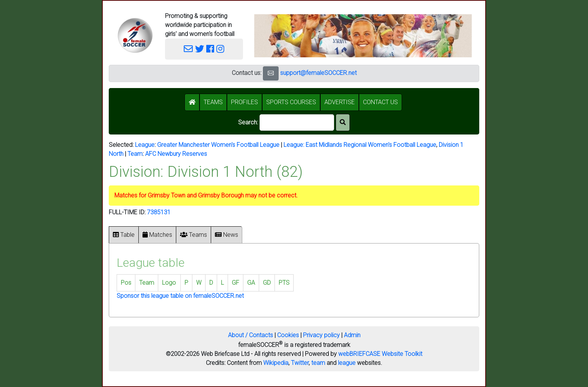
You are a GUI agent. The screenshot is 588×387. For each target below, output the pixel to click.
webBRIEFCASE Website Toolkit (380, 354)
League (145, 145)
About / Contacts (250, 335)
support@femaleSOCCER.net (318, 73)
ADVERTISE (340, 102)
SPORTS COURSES (291, 102)
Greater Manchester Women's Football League (218, 145)
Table (124, 235)
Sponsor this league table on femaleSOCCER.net (180, 296)
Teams (193, 235)
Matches (157, 235)
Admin (352, 335)
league (347, 363)
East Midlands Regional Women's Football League (371, 145)
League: (295, 145)
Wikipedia (276, 363)
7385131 (159, 212)
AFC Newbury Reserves (176, 154)
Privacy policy (321, 335)
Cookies (288, 335)
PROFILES (244, 102)
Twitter (300, 363)
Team (135, 154)
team (318, 363)
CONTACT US (380, 102)
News (226, 235)
